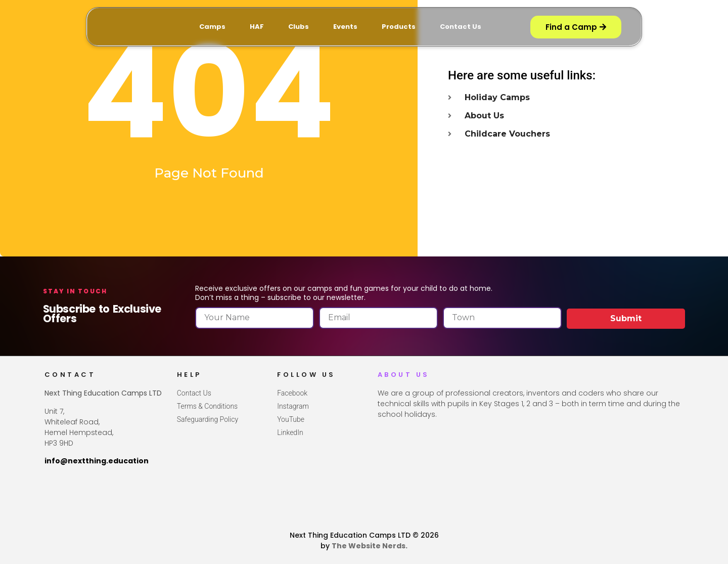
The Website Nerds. (370, 546)
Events (345, 27)
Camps (212, 27)
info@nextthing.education (97, 461)
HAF (257, 27)
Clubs (299, 27)
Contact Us (461, 27)
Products (399, 27)
